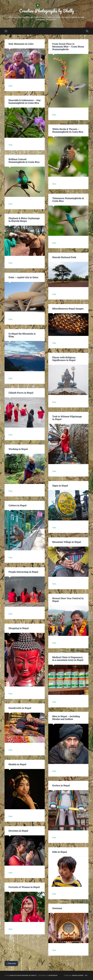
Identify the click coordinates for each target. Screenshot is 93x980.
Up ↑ (87, 975)
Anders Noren (78, 975)
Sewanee (57, 908)
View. (11, 86)
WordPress (53, 975)
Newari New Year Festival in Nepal (68, 600)
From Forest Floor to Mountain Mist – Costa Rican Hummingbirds (68, 46)
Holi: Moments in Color (21, 44)
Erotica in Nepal (61, 785)
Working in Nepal (18, 449)
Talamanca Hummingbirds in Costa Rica (68, 199)
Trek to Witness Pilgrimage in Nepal (67, 418)
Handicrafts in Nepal (20, 708)
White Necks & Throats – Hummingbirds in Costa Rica (68, 130)
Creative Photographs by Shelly (47, 11)
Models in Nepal (17, 764)
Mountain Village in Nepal (67, 542)
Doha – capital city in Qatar (23, 277)
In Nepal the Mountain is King (22, 335)
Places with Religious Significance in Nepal (64, 359)
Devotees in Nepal (18, 831)
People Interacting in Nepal (23, 572)
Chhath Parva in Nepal (21, 393)
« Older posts (11, 963)
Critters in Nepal (17, 505)
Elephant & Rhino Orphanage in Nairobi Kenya (24, 220)
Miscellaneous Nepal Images (68, 309)
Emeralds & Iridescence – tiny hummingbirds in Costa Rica (25, 101)
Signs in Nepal (60, 486)
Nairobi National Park (64, 257)
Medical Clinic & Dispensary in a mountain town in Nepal (68, 659)
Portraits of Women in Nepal (24, 887)
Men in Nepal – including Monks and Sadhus (66, 718)
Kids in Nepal (60, 852)
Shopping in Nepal (19, 628)
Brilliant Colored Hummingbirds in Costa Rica (24, 161)
